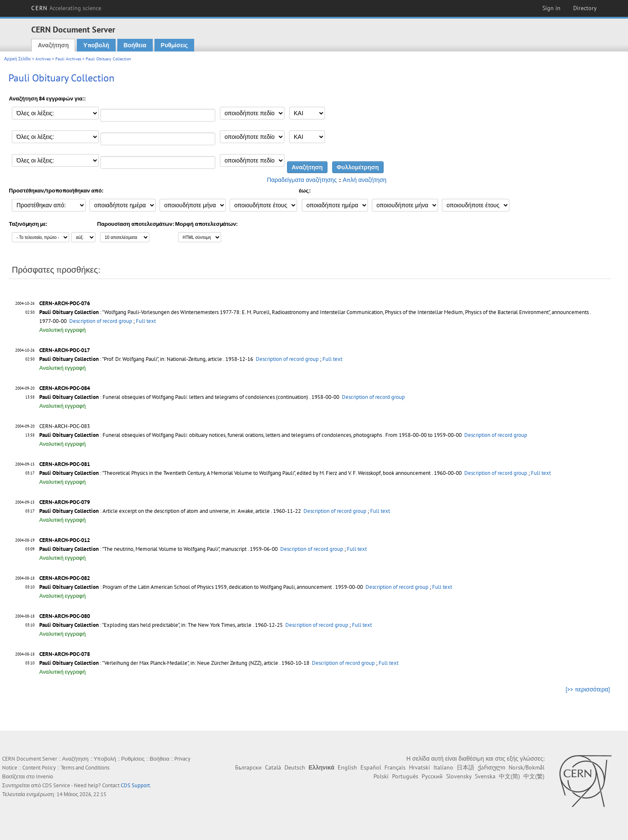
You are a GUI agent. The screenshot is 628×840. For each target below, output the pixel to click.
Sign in (551, 8)
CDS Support (135, 785)
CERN (66, 8)
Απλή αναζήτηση (365, 180)
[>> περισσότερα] (588, 689)
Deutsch (295, 767)
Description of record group (101, 321)
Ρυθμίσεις (174, 45)
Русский (432, 776)
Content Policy (39, 768)
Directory (585, 8)
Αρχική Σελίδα (18, 59)
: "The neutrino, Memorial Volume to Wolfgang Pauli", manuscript (143, 549)
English (347, 767)
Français (395, 767)
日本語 (466, 767)
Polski (381, 776)
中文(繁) (534, 776)
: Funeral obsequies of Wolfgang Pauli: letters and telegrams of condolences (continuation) (174, 397)
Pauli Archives (68, 59)
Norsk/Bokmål (526, 767)
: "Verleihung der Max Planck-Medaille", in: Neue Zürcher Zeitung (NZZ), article (159, 663)
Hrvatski (420, 767)
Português (405, 776)
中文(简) (509, 776)
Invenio (45, 776)
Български (248, 767)
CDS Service (56, 785)
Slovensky (459, 776)
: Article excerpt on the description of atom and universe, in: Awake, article (154, 511)
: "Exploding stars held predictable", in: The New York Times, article (145, 625)
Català (273, 767)
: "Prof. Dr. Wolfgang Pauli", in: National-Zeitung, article (131, 359)
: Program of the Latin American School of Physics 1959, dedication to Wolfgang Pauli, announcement (185, 587)
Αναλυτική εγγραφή (62, 330)
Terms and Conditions (85, 768)
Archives (43, 59)
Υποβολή (96, 45)
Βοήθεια (135, 45)
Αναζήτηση (53, 45)
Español (371, 767)
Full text (146, 321)
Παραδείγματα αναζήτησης (302, 180)
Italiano (443, 767)
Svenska (485, 776)
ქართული (491, 767)
